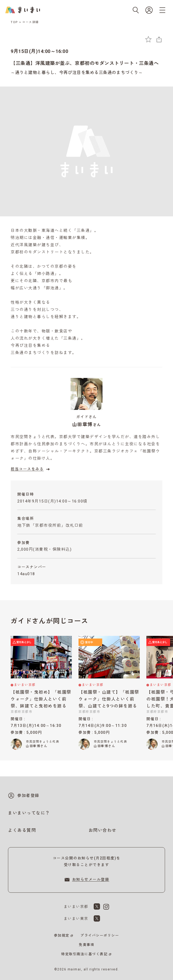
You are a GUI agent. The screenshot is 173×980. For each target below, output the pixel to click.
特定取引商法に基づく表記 (84, 954)
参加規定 (62, 935)
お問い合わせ (103, 830)
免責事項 (86, 945)
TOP (14, 22)
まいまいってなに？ (29, 813)
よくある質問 (22, 830)
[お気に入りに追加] (148, 39)
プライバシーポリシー (100, 935)
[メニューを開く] (162, 10)
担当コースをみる (31, 469)
